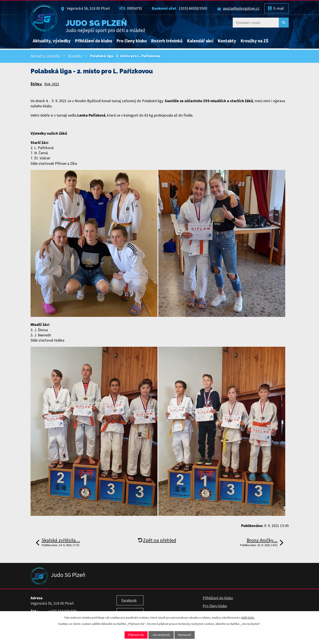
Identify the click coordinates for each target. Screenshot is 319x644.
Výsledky (75, 56)
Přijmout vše (136, 635)
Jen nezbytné (161, 635)
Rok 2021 (52, 84)
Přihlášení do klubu (93, 41)
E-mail (279, 8)
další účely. (248, 618)
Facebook (129, 600)
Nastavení (185, 635)
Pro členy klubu (132, 41)
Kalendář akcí (200, 41)
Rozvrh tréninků (167, 41)
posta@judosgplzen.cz (241, 8)
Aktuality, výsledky (52, 41)
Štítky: (36, 84)
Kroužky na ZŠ (254, 41)
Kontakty (227, 41)
